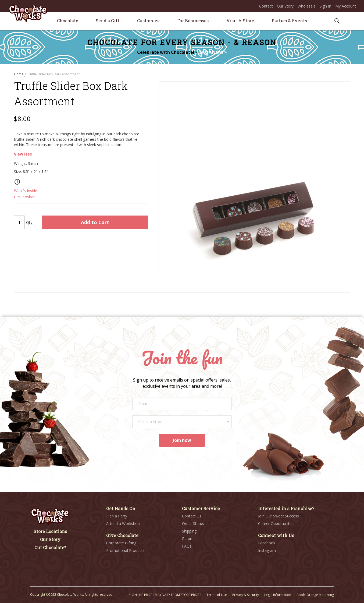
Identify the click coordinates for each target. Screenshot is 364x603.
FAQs (187, 546)
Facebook (267, 543)
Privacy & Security (246, 595)
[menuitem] (68, 21)
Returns (189, 539)
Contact (266, 6)
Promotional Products (125, 550)
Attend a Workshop (123, 523)
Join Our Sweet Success (279, 516)
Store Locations (50, 531)
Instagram (267, 550)
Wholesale (307, 6)
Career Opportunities (276, 523)
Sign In (325, 6)
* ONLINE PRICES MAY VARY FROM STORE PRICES (165, 595)
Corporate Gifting (121, 543)
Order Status (193, 523)
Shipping (189, 531)
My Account (346, 6)
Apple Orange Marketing (315, 595)
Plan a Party (117, 516)
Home (19, 74)
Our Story (285, 6)
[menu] (182, 21)
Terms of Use (217, 595)
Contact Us (192, 516)
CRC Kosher (24, 197)
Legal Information (278, 595)
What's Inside (26, 191)
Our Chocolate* (50, 547)
